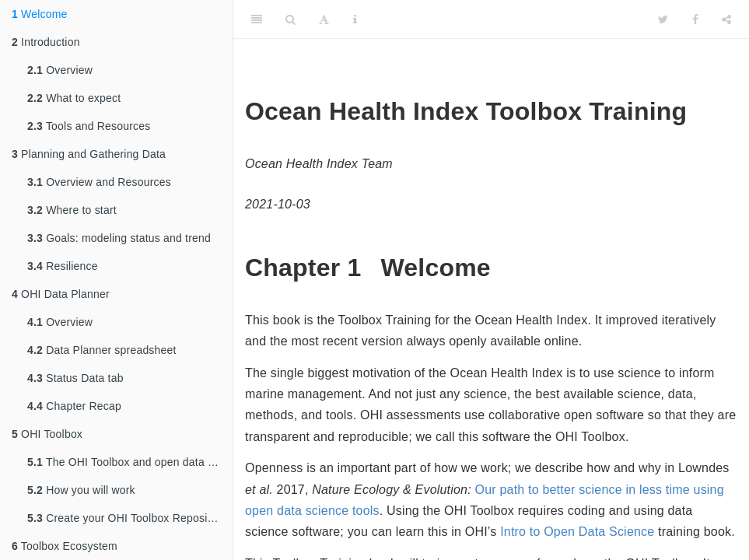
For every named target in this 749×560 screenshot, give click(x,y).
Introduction (46, 42)
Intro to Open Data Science (577, 532)
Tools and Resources (89, 126)
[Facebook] (695, 19)
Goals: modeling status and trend (119, 238)
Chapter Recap (74, 406)
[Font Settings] (324, 19)
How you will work (81, 490)
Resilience (63, 266)
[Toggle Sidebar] (257, 19)
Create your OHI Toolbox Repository (127, 518)
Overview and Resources (99, 182)
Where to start (72, 210)
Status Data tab (75, 378)
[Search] (290, 19)
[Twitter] (663, 19)
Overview (60, 70)
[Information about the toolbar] (355, 19)
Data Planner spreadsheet (102, 350)
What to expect (74, 98)
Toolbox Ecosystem (65, 546)
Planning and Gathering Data (89, 154)
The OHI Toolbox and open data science (130, 462)
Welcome (40, 14)
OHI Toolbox (47, 434)
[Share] (726, 19)
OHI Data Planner (61, 294)
